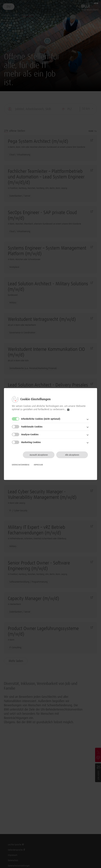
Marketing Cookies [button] (31, 442)
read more (68, 410)
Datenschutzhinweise (21, 465)
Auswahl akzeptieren (39, 455)
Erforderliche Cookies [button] (41, 419)
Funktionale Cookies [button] (32, 427)
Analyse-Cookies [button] (30, 435)
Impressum (38, 465)
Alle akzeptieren (72, 455)
